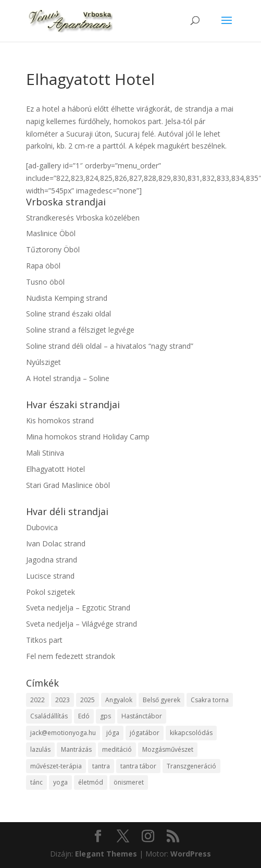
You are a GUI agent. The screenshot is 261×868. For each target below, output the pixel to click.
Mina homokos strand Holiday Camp (88, 437)
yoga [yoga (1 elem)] (60, 782)
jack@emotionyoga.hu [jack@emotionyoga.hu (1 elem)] (63, 733)
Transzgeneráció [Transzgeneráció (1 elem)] (191, 766)
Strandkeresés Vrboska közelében (83, 218)
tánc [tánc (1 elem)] (36, 782)
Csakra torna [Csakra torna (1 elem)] (210, 700)
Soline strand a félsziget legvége (80, 330)
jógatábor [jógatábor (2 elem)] (145, 733)
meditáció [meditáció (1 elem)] (117, 749)
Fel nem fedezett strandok (71, 656)
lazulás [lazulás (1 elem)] (40, 749)
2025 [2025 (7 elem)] (88, 700)
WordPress (191, 854)
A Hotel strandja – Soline (68, 378)
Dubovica (42, 527)
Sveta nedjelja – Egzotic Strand (78, 608)
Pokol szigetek (51, 592)
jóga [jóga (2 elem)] (113, 733)
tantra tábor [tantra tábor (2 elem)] (138, 766)
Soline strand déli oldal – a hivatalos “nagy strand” (110, 346)
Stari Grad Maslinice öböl (68, 485)
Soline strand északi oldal (69, 314)
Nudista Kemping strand (67, 298)
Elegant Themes (106, 854)
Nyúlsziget (43, 362)
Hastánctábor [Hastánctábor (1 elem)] (142, 716)
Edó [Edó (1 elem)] (84, 716)
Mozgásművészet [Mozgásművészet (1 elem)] (168, 749)
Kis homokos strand (60, 420)
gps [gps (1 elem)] (105, 716)
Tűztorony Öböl (53, 249)
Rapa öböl (43, 266)
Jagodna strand (52, 560)
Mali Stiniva (45, 453)
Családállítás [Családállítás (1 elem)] (49, 716)
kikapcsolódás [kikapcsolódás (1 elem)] (191, 733)
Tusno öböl (45, 282)
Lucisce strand (50, 576)
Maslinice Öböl (51, 233)
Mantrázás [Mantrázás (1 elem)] (76, 749)
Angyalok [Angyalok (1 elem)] (119, 700)
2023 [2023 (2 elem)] (63, 700)
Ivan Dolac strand (56, 543)
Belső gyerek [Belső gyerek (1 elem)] (161, 700)
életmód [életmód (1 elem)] (91, 782)
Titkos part (44, 640)
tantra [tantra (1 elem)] (101, 766)
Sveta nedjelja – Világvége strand (82, 624)
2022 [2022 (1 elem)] (38, 700)
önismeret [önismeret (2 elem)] (129, 782)
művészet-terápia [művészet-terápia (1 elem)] (56, 766)
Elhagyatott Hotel (55, 469)
